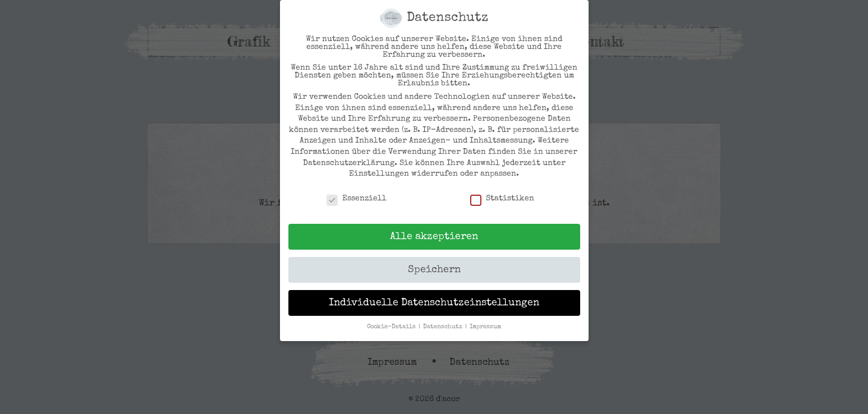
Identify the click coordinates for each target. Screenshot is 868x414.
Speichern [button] (434, 270)
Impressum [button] (485, 327)
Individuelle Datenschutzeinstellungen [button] (434, 303)
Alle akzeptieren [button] (434, 237)
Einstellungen (379, 174)
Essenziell (357, 199)
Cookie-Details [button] (392, 327)
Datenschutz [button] (444, 327)
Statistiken (502, 199)
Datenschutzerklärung (349, 163)
